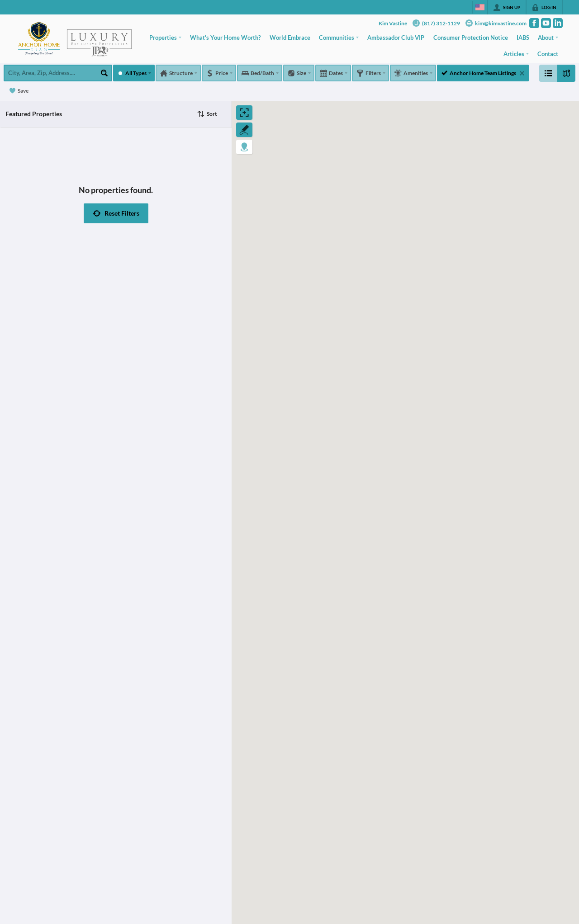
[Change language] (480, 7)
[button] (116, 213)
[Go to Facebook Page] (534, 23)
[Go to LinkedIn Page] (558, 23)
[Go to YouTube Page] (546, 23)
